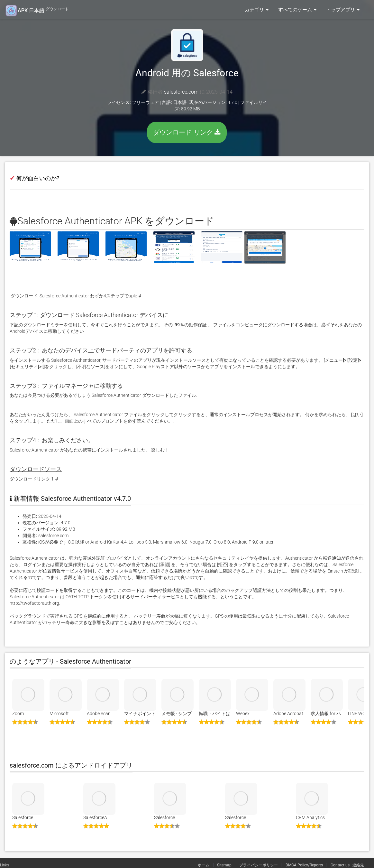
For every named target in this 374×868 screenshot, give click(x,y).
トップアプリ (343, 10)
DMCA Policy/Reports (304, 865)
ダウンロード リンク (187, 132)
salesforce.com (181, 92)
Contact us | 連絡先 (347, 865)
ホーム (204, 865)
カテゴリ (257, 10)
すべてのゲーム (297, 10)
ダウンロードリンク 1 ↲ (34, 479)
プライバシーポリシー (259, 865)
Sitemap (224, 865)
